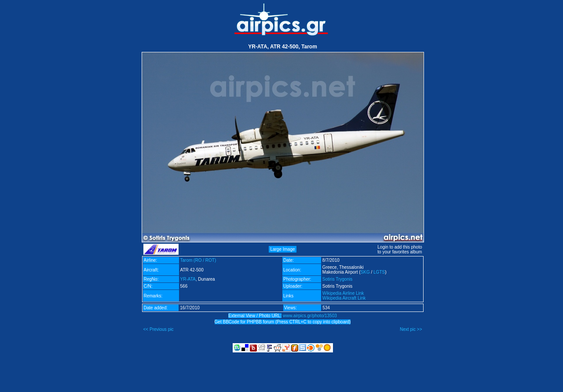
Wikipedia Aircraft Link (344, 298)
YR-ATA (188, 279)
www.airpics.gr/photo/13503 (310, 316)
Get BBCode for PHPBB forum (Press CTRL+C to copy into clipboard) (283, 322)
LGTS (379, 272)
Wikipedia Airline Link (343, 293)
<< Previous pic (159, 329)
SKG (365, 272)
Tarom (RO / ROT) (198, 260)
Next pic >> (411, 329)
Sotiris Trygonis (337, 279)
